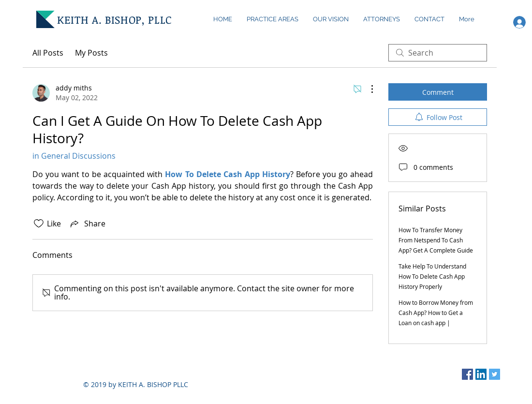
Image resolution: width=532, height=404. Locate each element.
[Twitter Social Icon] (495, 374)
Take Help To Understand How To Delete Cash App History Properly (432, 276)
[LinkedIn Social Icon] (481, 374)
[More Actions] (367, 89)
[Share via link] (87, 224)
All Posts (48, 53)
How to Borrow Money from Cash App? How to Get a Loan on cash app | (436, 313)
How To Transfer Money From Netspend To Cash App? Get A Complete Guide (436, 240)
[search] (438, 53)
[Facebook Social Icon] (467, 374)
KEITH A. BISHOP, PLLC (115, 19)
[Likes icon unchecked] (39, 224)
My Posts (91, 53)
